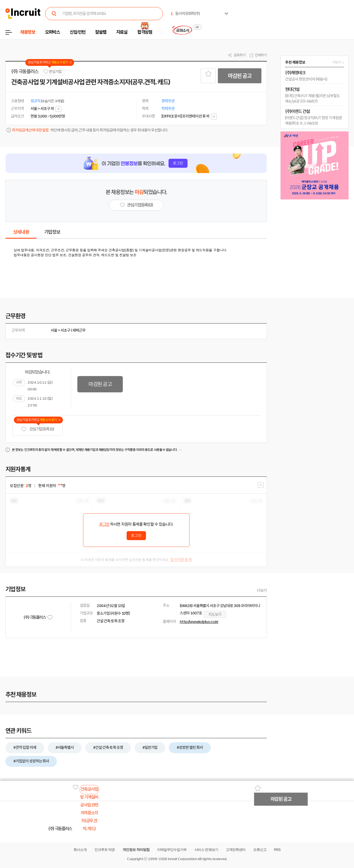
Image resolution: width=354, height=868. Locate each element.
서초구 (65, 330)
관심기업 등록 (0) (38, 429)
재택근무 (79, 330)
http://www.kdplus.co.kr (199, 622)
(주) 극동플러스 (25, 72)
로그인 (104, 524)
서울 (54, 330)
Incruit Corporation (182, 859)
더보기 (262, 590)
